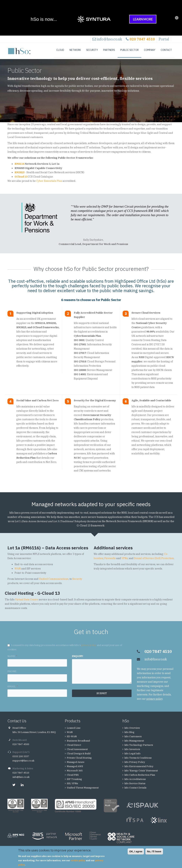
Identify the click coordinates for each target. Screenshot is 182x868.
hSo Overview (132, 730)
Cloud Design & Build (79, 756)
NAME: (12, 658)
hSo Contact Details (135, 790)
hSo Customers (133, 739)
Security (92, 50)
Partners (109, 50)
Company (150, 50)
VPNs (125, 560)
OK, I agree (136, 851)
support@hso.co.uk (23, 763)
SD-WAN (72, 739)
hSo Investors (132, 751)
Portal (164, 39)
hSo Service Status (135, 786)
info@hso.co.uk (109, 39)
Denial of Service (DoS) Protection (154, 560)
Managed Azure (76, 764)
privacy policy (89, 647)
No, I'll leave (154, 851)
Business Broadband (78, 743)
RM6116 (19, 166)
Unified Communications (54, 581)
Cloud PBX (73, 777)
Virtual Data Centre (27, 602)
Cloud (60, 50)
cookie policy (78, 860)
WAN (18, 571)
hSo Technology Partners (139, 747)
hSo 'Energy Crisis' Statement (141, 773)
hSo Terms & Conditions (138, 760)
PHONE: (12, 673)
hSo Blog (129, 734)
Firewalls (110, 560)
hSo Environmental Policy (139, 768)
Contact (166, 50)
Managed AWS (75, 768)
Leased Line (74, 730)
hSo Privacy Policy (135, 764)
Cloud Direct (74, 747)
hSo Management (134, 743)
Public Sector (129, 50)
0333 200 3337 (21, 758)
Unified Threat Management (83, 790)
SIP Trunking (74, 781)
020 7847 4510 (21, 775)
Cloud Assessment (77, 751)
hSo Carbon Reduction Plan (140, 777)
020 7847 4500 (21, 746)
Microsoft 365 (75, 773)
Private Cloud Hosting (79, 760)
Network (75, 50)
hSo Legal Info (133, 756)
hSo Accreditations (135, 781)
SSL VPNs (72, 786)
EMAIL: (13, 688)
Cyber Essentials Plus (49, 183)
